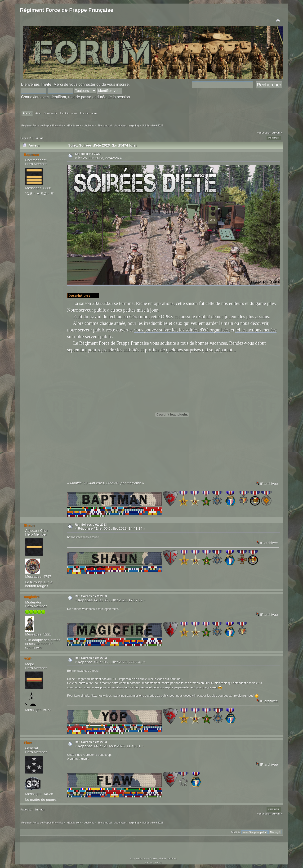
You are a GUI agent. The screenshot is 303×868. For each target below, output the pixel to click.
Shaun (29, 525)
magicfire (133, 125)
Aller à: (236, 832)
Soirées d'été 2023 (88, 154)
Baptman (31, 154)
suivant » (277, 133)
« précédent (264, 133)
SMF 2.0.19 (136, 858)
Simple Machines (168, 858)
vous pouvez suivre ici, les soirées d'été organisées (182, 330)
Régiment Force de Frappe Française (67, 10)
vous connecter (82, 84)
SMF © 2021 (151, 858)
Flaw (28, 743)
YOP (27, 659)
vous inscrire (118, 84)
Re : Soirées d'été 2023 (91, 525)
